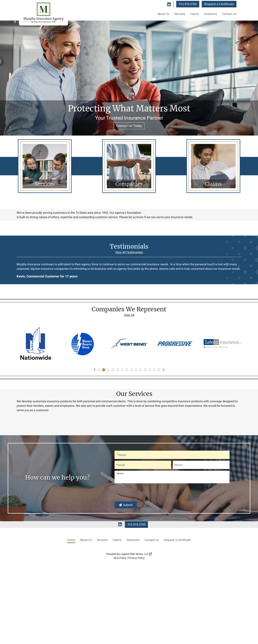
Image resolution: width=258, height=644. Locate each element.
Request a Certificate (219, 4)
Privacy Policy (136, 638)
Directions (211, 14)
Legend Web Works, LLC (136, 634)
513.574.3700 (188, 4)
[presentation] (140, 573)
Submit (126, 585)
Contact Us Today (129, 126)
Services (180, 14)
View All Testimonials (129, 299)
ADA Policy (120, 638)
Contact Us (229, 14)
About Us (163, 14)
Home (71, 620)
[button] (95, 416)
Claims (195, 14)
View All (129, 362)
